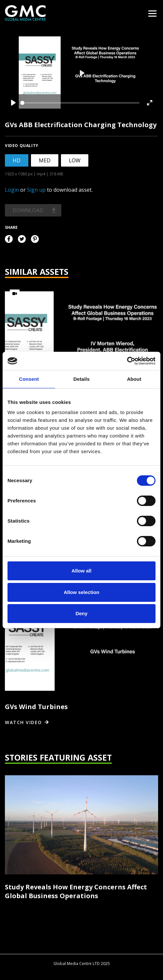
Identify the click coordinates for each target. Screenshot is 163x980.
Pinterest (35, 239)
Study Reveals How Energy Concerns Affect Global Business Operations (76, 891)
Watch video (23, 722)
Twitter (22, 239)
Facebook (9, 239)
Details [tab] (81, 379)
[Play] (13, 103)
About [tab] (134, 379)
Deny (82, 613)
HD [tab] (17, 160)
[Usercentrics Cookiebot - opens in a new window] (127, 361)
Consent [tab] (29, 379)
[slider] (80, 103)
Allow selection (81, 592)
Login (12, 190)
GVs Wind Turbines (36, 707)
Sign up (36, 190)
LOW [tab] (75, 160)
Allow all (82, 571)
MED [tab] (45, 160)
